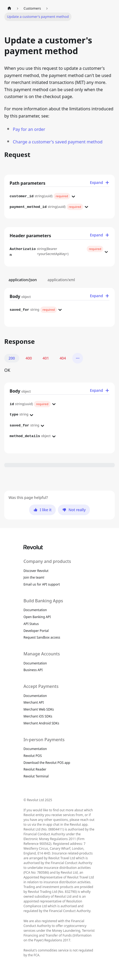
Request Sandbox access (42, 637)
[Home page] (9, 8)
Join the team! (34, 577)
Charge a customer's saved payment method (58, 142)
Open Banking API (37, 617)
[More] (78, 358)
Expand (100, 183)
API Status (31, 624)
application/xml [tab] (61, 280)
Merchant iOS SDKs (38, 716)
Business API (33, 670)
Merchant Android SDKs (41, 723)
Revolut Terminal (36, 776)
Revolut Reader (35, 769)
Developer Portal (36, 631)
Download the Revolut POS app (47, 763)
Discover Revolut (36, 571)
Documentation (35, 610)
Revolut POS (33, 756)
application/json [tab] (23, 280)
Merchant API (34, 702)
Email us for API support (42, 584)
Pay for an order (29, 129)
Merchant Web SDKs (39, 709)
